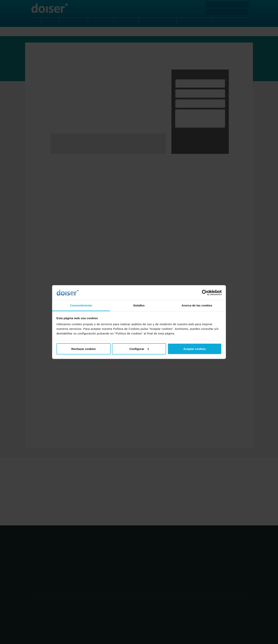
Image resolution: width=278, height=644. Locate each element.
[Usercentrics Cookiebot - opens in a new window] (205, 293)
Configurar (139, 349)
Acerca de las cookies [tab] (197, 305)
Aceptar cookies (195, 349)
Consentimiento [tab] (81, 305)
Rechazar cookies (83, 349)
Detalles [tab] (139, 305)
